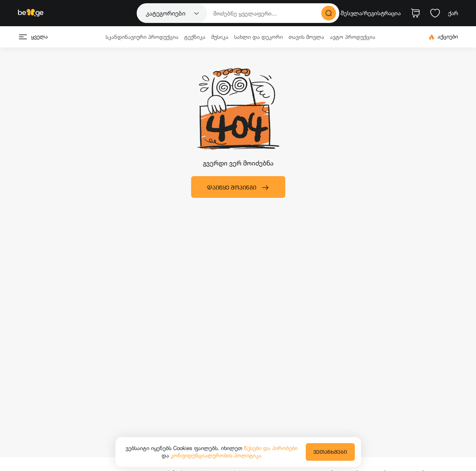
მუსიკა (220, 37)
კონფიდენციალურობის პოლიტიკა (216, 455)
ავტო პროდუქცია (353, 37)
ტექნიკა (195, 37)
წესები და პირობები (271, 448)
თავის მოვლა (306, 37)
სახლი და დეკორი (258, 37)
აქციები (443, 37)
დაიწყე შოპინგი (238, 188)
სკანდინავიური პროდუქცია (142, 37)
